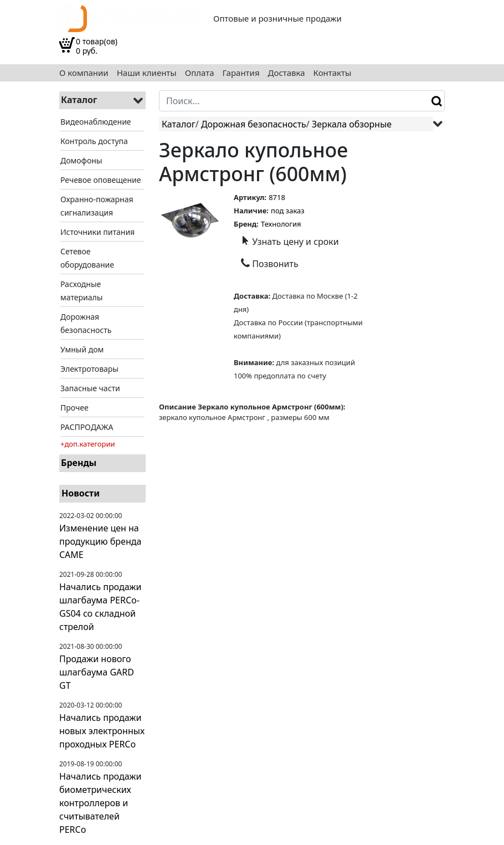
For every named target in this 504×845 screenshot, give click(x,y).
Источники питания (97, 232)
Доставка (287, 73)
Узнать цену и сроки (290, 242)
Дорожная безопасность (254, 124)
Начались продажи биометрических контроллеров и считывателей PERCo (100, 803)
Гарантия (241, 73)
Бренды (79, 463)
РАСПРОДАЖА (87, 427)
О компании (84, 73)
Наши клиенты (147, 73)
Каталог (179, 124)
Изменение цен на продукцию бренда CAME (100, 541)
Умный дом (82, 349)
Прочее (74, 408)
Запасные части (90, 388)
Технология (281, 224)
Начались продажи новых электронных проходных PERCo (102, 731)
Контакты (333, 73)
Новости (81, 493)
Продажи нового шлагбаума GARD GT (97, 672)
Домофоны (81, 160)
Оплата (200, 73)
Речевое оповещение (101, 180)
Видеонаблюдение (96, 122)
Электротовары (89, 369)
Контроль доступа (94, 141)
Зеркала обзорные (352, 124)
